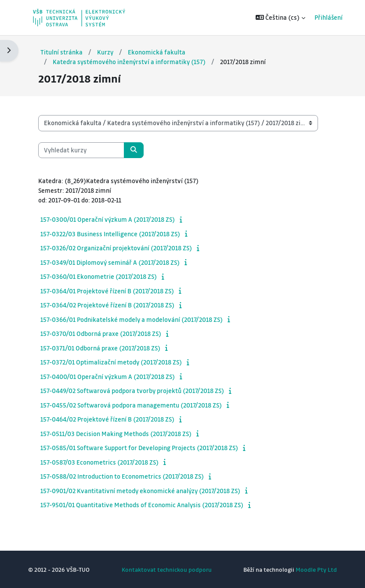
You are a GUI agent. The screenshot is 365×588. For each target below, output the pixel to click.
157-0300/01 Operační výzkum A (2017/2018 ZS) (108, 219)
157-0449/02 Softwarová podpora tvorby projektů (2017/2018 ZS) (132, 390)
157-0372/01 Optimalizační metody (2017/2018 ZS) (111, 362)
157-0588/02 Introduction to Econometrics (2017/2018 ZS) (122, 476)
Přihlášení (323, 17)
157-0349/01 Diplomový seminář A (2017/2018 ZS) (110, 262)
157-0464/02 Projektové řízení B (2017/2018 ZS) (107, 419)
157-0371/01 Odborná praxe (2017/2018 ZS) (100, 348)
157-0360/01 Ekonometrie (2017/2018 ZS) (99, 276)
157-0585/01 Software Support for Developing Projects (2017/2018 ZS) (139, 447)
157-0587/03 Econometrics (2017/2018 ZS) (99, 462)
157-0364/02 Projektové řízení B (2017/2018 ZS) (107, 305)
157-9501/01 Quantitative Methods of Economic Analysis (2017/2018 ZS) (142, 505)
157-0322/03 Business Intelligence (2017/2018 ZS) (110, 234)
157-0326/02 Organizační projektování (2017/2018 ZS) (116, 248)
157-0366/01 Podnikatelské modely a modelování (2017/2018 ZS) (132, 319)
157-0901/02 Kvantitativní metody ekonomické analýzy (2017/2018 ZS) (140, 491)
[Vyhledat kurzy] (81, 150)
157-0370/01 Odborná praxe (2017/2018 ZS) (101, 333)
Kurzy (105, 52)
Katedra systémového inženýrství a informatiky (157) (129, 62)
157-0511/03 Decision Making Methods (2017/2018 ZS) (116, 433)
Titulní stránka (61, 52)
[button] (274, 18)
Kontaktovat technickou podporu (167, 569)
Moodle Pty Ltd (316, 569)
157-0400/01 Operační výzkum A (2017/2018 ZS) (108, 376)
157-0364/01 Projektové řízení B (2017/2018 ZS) (107, 291)
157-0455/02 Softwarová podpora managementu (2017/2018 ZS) (131, 405)
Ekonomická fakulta (157, 52)
